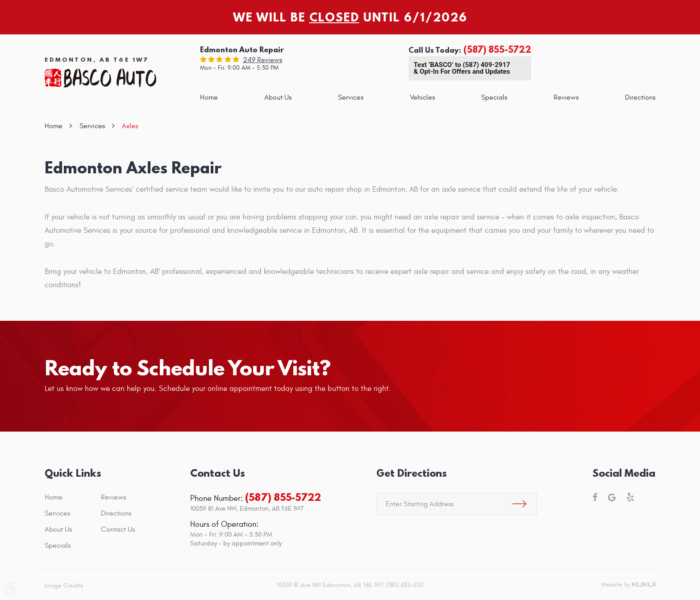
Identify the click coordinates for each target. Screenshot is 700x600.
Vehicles (422, 97)
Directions (640, 97)
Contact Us (118, 529)
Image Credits (64, 585)
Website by (628, 585)
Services (351, 97)
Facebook (595, 497)
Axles (130, 126)
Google (612, 497)
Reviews (566, 97)
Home (209, 97)
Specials (494, 97)
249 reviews (262, 60)
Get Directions (412, 473)
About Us (278, 97)
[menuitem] (209, 97)
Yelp (630, 497)
